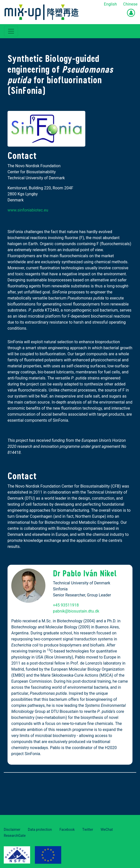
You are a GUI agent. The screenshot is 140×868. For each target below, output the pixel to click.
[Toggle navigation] (11, 31)
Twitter (88, 830)
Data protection (40, 830)
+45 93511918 (66, 605)
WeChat (107, 830)
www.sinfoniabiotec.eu (28, 210)
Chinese (130, 4)
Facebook (67, 830)
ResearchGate (15, 836)
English (110, 4)
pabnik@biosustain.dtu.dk (76, 611)
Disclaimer (12, 830)
